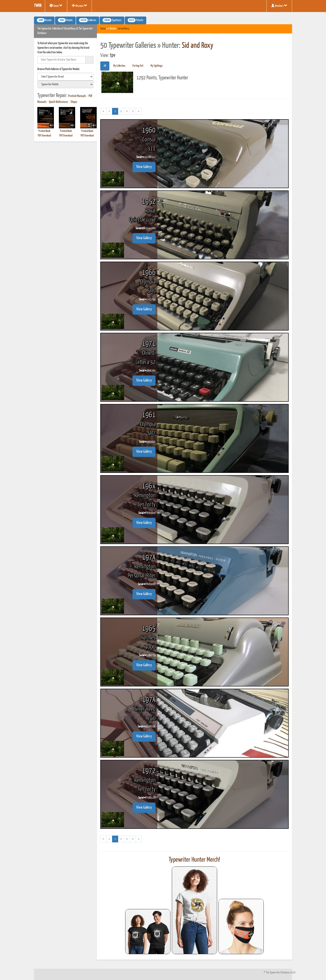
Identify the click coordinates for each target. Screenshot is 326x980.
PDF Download (44, 136)
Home (103, 29)
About (56, 6)
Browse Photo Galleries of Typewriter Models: (59, 69)
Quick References (59, 102)
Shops (74, 102)
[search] (65, 77)
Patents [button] (135, 20)
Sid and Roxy (123, 29)
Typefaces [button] (112, 20)
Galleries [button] (88, 20)
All (105, 66)
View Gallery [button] (144, 167)
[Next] (139, 111)
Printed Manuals (77, 96)
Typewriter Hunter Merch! (194, 860)
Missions (79, 6)
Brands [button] (44, 20)
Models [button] (65, 20)
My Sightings (157, 66)
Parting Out (138, 66)
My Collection (119, 66)
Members (279, 6)
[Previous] (103, 111)
